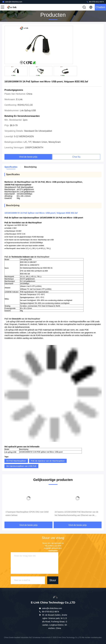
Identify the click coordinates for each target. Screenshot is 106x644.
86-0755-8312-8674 (95, 2)
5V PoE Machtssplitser (16, 461)
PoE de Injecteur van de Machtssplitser (48, 461)
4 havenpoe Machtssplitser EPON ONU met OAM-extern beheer (27, 514)
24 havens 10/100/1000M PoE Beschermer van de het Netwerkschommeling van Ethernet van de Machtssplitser (77, 514)
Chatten (100, 7)
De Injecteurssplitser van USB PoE (21, 466)
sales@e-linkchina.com (12, 2)
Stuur (53, 580)
